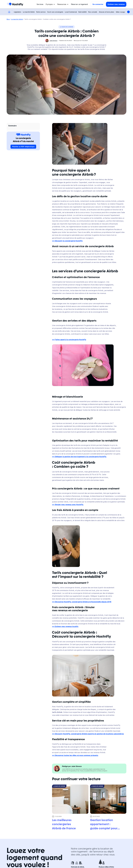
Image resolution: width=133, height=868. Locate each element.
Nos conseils (93, 12)
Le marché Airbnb (29, 12)
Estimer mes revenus (116, 4)
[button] (50, 4)
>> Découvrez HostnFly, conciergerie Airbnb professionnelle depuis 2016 (82, 602)
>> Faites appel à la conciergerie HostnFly (69, 340)
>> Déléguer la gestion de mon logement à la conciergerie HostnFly (79, 457)
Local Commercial (71, 12)
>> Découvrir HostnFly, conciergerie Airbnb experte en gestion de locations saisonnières (88, 734)
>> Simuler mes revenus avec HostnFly (68, 505)
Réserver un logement (79, 4)
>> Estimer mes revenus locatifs (65, 626)
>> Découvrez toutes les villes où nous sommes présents (75, 755)
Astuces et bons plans (107, 12)
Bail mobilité (83, 12)
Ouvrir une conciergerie (55, 12)
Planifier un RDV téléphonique (23, 147)
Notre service (41, 12)
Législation (18, 12)
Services (40, 4)
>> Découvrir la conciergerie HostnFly (67, 241)
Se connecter (98, 4)
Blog (8, 19)
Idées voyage (120, 12)
